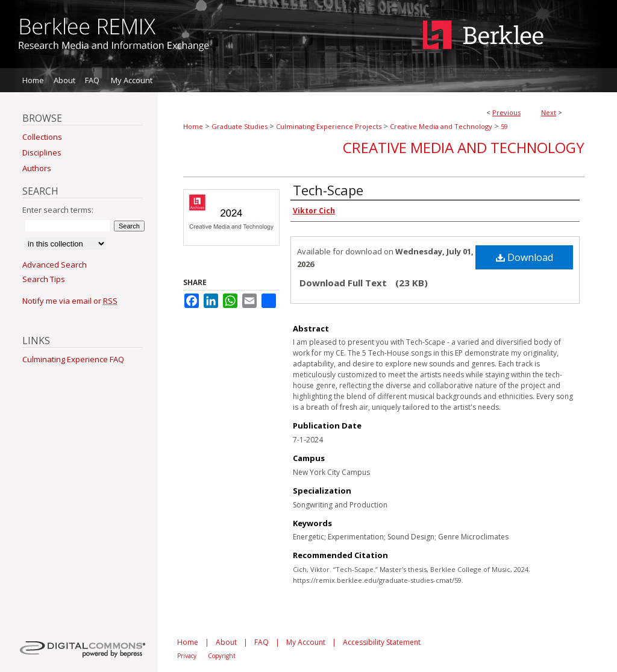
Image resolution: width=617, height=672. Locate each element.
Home (193, 126)
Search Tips (44, 279)
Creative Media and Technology (441, 126)
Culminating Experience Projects (329, 126)
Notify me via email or (70, 301)
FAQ (262, 642)
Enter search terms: (58, 210)
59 (504, 126)
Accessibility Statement (382, 642)
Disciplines (42, 152)
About (226, 642)
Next (549, 112)
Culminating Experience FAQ (73, 359)
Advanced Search (55, 265)
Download (525, 257)
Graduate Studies (240, 126)
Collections (42, 137)
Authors (37, 168)
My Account (306, 642)
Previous (506, 112)
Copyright (222, 656)
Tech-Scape (328, 190)
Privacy (187, 656)
